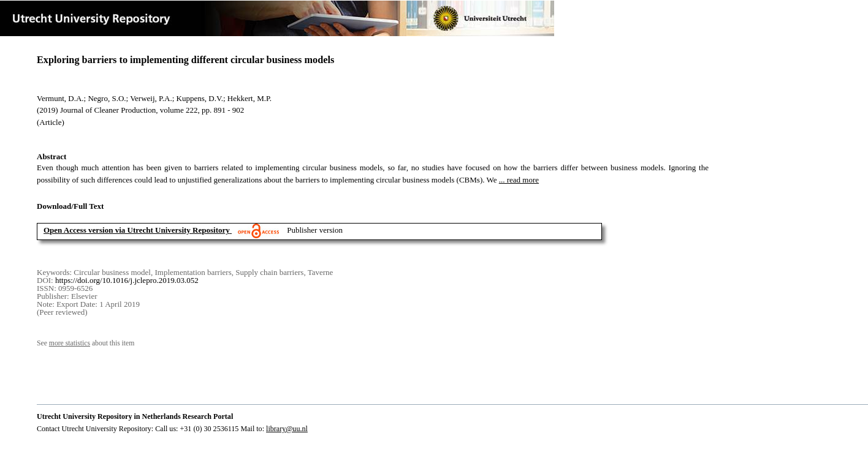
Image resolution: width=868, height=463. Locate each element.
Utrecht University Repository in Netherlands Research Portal (135, 416)
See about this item (86, 343)
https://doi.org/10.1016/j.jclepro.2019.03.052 (127, 280)
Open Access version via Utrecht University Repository (137, 230)
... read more (519, 180)
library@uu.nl (287, 429)
